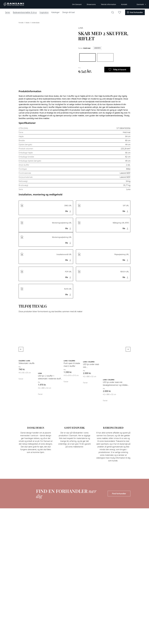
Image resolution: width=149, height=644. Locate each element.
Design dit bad (69, 12)
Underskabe (36, 23)
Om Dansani (77, 4)
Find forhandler (119, 494)
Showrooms (91, 4)
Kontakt (124, 4)
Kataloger (56, 12)
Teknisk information (108, 4)
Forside (21, 23)
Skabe (28, 23)
